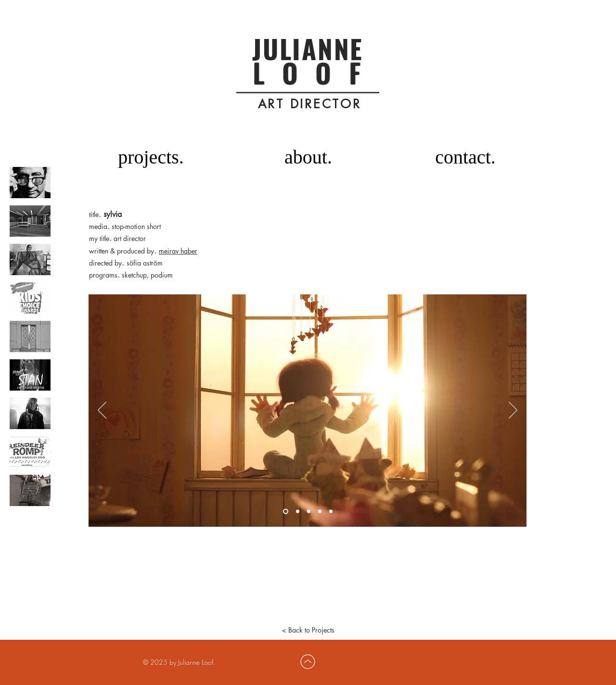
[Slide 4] (320, 512)
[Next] (513, 411)
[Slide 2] (298, 512)
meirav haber (178, 251)
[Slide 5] (331, 512)
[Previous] (102, 411)
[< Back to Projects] (308, 630)
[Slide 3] (309, 512)
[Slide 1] (286, 512)
